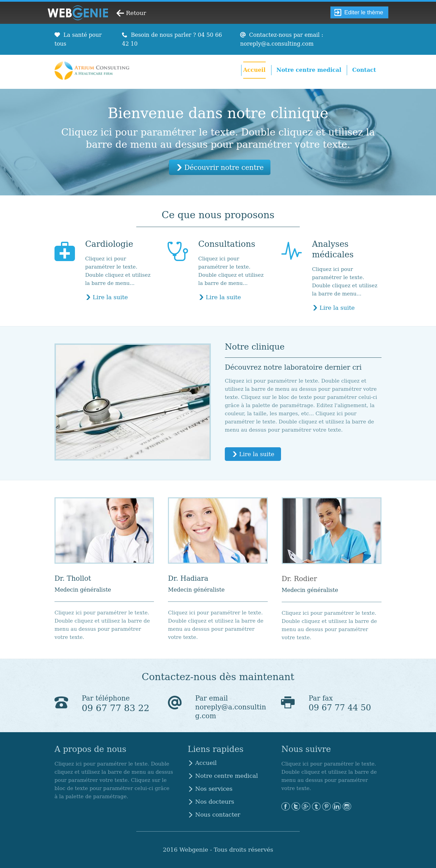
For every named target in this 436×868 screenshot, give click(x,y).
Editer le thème (359, 12)
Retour (136, 13)
